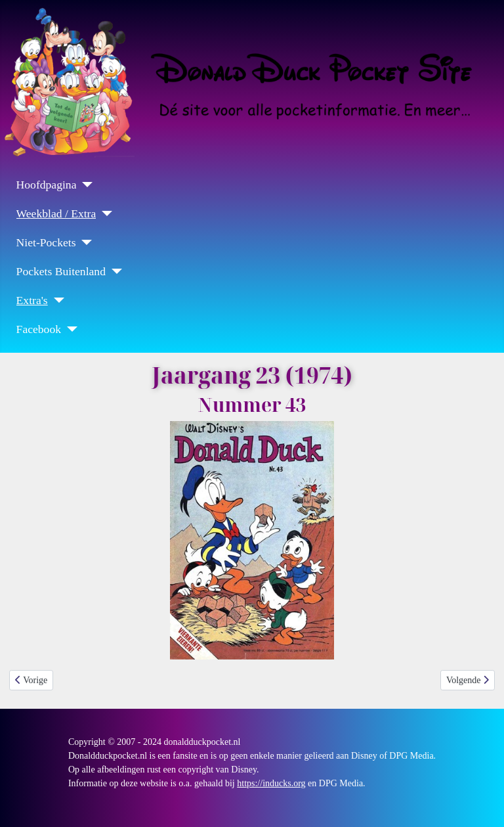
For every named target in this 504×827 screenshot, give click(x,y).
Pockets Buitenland (61, 271)
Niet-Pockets (46, 242)
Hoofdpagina (47, 185)
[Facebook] (69, 329)
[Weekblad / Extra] (104, 213)
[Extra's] (56, 300)
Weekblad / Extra (56, 213)
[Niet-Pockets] (84, 242)
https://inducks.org (271, 783)
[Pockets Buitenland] (114, 271)
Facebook (39, 329)
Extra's (32, 300)
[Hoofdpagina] (84, 185)
